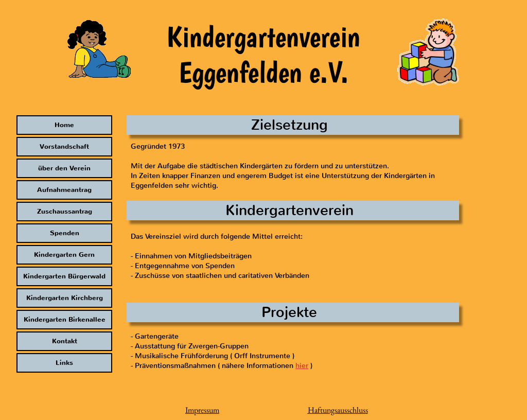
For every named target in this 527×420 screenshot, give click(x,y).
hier (302, 366)
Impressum (202, 410)
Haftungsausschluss (338, 410)
